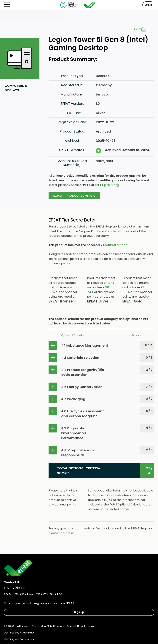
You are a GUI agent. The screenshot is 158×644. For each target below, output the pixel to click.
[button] (101, 345)
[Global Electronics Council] (69, 5)
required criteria (115, 245)
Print (137, 29)
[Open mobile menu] (7, 5)
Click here (112, 231)
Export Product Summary (74, 196)
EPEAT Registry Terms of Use (19, 639)
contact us (67, 533)
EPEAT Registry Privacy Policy (19, 633)
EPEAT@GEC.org (107, 185)
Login (148, 5)
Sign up (79, 612)
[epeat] (89, 5)
